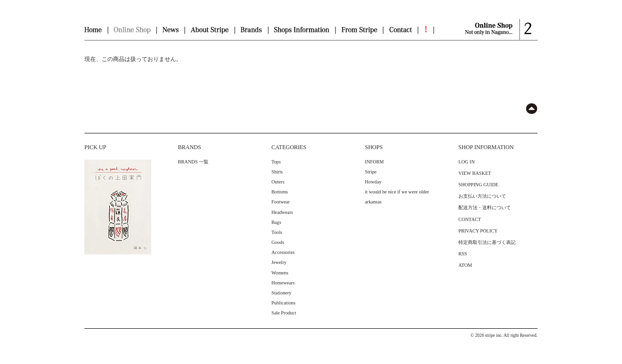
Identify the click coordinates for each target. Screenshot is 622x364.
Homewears (283, 283)
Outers (278, 182)
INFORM (374, 162)
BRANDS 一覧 (193, 162)
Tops (276, 162)
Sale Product (284, 313)
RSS (463, 254)
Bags (276, 222)
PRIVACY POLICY (478, 231)
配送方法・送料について (485, 207)
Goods (278, 242)
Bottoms (280, 192)
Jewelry (279, 262)
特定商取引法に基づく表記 (487, 242)
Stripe (371, 172)
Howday (373, 182)
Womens (280, 273)
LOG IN (466, 162)
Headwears (282, 212)
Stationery (281, 293)
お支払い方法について (482, 196)
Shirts (277, 172)
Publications (283, 303)
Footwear (280, 202)
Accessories (283, 252)
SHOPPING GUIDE (478, 185)
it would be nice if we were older (397, 192)
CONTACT (470, 219)
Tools (277, 232)
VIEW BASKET (475, 173)
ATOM (465, 265)
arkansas (373, 202)
